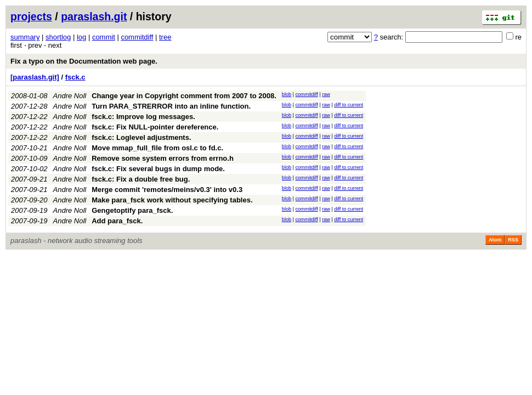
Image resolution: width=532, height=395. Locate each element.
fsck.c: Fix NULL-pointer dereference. (155, 127)
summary (25, 37)
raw (326, 94)
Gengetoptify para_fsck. (132, 210)
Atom (495, 240)
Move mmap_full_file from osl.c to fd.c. (157, 148)
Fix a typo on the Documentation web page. (84, 61)
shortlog (58, 37)
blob (287, 94)
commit (104, 37)
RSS (513, 240)
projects (31, 16)
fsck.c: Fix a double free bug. (141, 179)
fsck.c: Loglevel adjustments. (141, 137)
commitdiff (137, 37)
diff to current (349, 105)
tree (165, 37)
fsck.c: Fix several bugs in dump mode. (158, 169)
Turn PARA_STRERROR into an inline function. (171, 106)
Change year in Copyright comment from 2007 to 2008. (184, 96)
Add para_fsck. (117, 221)
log (81, 37)
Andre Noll (70, 96)
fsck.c (75, 77)
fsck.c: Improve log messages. (143, 117)
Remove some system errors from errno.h (163, 158)
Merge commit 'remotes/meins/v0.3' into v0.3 (167, 190)
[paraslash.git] (35, 77)
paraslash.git (94, 16)
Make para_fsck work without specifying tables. (172, 200)
